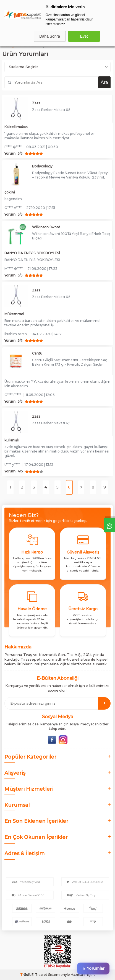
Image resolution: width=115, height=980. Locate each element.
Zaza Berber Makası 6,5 (51, 110)
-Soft (26, 975)
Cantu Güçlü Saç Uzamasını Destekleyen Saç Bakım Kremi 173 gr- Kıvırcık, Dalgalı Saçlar (70, 362)
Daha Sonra (50, 36)
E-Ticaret (39, 975)
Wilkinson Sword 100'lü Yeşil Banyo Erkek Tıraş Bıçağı (71, 236)
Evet (84, 36)
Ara (104, 82)
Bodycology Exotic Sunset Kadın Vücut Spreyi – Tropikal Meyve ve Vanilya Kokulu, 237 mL (70, 175)
